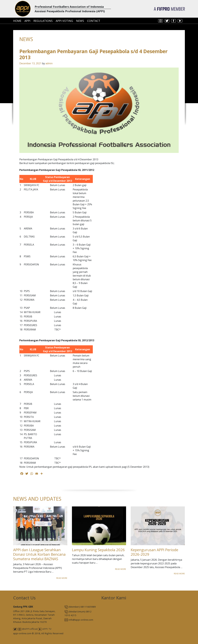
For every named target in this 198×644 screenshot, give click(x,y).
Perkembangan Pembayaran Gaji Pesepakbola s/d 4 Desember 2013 (93, 54)
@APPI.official (27, 629)
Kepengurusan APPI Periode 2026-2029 (154, 552)
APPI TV (45, 629)
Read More (62, 578)
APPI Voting (64, 21)
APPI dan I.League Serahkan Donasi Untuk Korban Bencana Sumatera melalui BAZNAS (39, 554)
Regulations (43, 21)
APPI (27, 21)
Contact (94, 21)
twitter (167, 21)
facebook (174, 21)
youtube (180, 21)
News (80, 21)
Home (17, 21)
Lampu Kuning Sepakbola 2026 (98, 550)
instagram (161, 21)
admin (49, 63)
